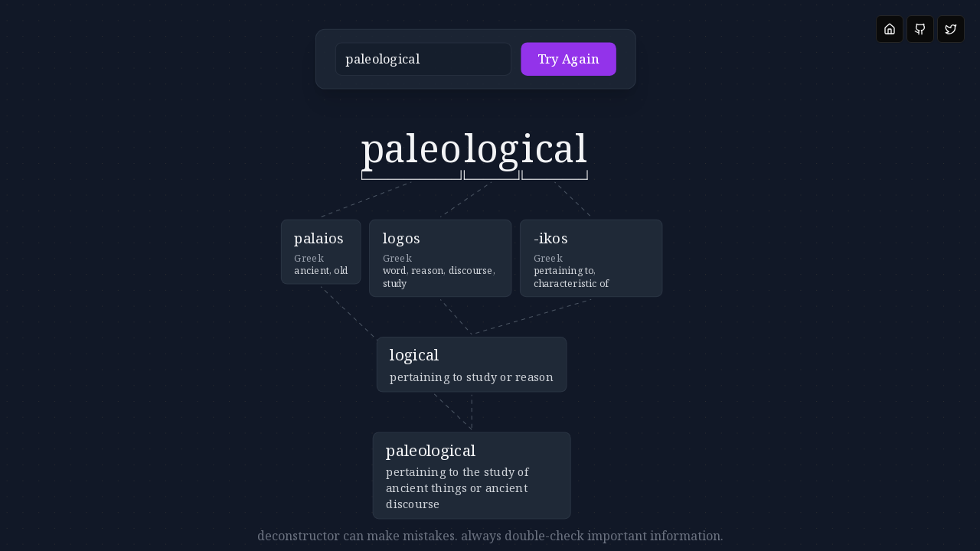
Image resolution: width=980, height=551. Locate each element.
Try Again (533, 64)
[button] (444, 64)
